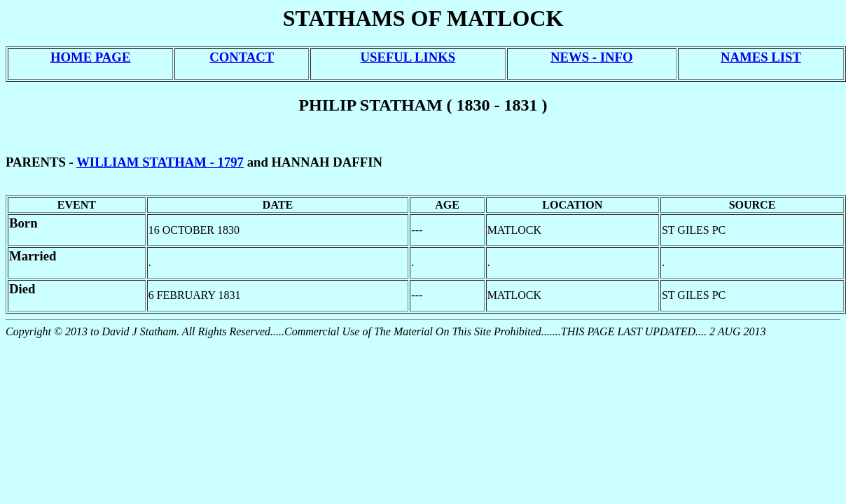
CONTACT (242, 57)
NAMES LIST (761, 57)
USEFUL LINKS (408, 57)
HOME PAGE (90, 57)
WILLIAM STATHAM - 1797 (160, 162)
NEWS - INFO (591, 57)
